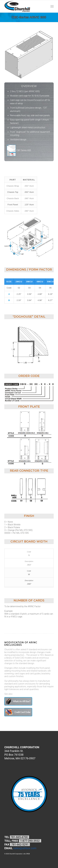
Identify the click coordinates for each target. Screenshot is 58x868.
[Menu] (52, 6)
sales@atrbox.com (25, 848)
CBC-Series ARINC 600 (29, 17)
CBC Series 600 (19, 150)
